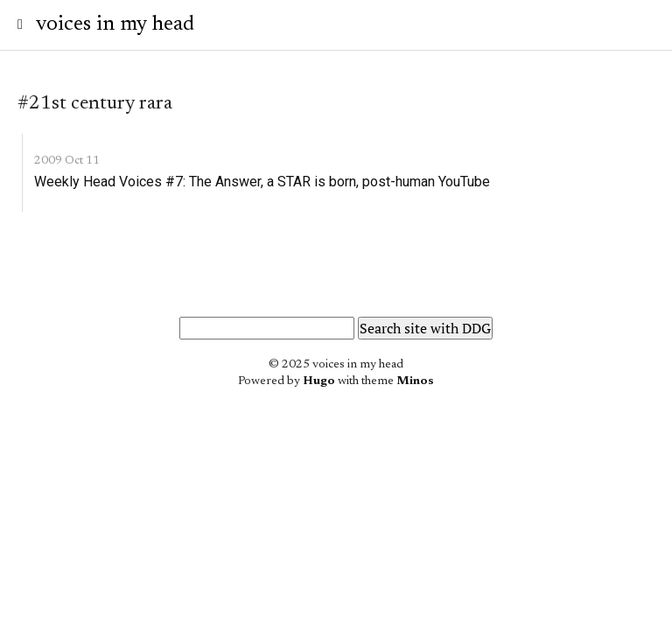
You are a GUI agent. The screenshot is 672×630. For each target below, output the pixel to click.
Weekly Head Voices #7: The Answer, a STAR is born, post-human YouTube (262, 182)
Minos (415, 381)
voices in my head (115, 24)
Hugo (319, 381)
